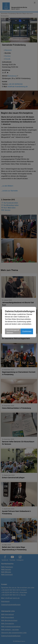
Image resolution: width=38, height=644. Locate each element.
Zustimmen (27, 331)
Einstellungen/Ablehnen (13, 331)
